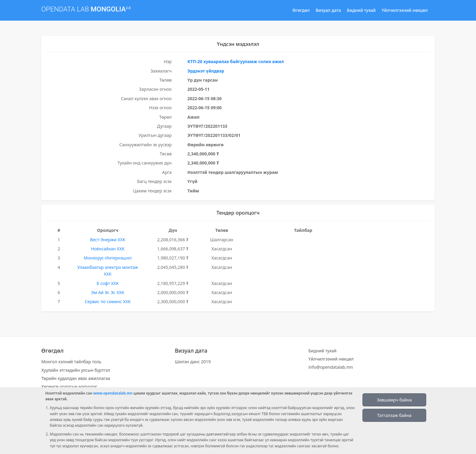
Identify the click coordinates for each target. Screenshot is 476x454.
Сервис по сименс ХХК (108, 302)
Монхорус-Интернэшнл (108, 258)
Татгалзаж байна (394, 415)
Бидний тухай (361, 10)
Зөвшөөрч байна (394, 400)
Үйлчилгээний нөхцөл (405, 10)
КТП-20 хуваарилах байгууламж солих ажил (236, 61)
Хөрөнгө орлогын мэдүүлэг (69, 386)
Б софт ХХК (108, 283)
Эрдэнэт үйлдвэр (206, 71)
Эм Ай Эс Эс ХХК (108, 292)
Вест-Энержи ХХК (108, 240)
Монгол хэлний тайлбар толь (71, 362)
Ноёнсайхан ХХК (108, 249)
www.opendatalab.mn (113, 393)
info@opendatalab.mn (331, 367)
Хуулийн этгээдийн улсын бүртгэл (76, 370)
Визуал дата (328, 10)
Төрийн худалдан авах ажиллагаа (76, 378)
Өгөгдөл (301, 10)
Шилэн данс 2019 (193, 362)
